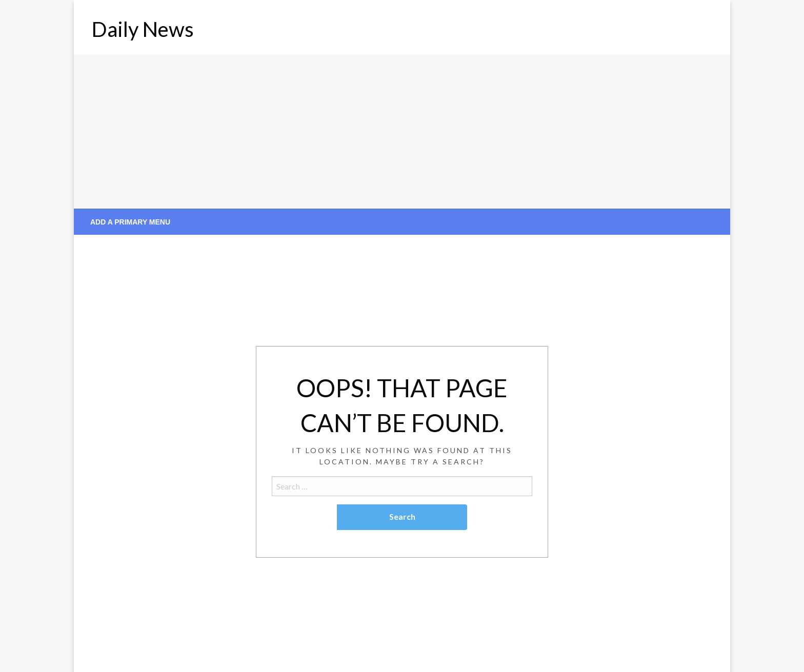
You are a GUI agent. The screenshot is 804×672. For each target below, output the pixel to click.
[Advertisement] (402, 132)
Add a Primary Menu (130, 222)
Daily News (143, 29)
